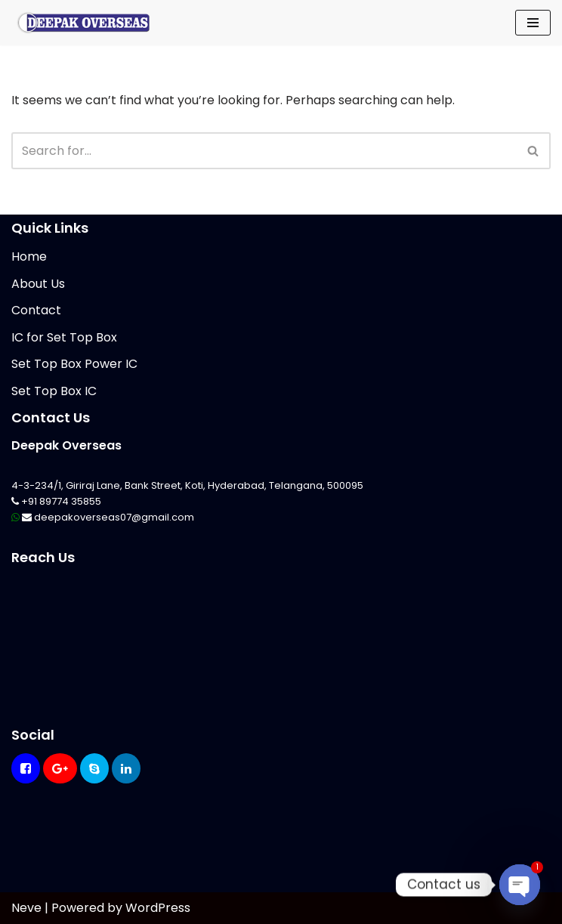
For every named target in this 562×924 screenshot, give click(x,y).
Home (29, 256)
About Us (38, 284)
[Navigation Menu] (533, 23)
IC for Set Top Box (64, 337)
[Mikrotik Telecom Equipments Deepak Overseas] (83, 23)
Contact (36, 310)
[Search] (264, 151)
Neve (26, 908)
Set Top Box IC (54, 391)
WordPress (158, 908)
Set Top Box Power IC (74, 364)
